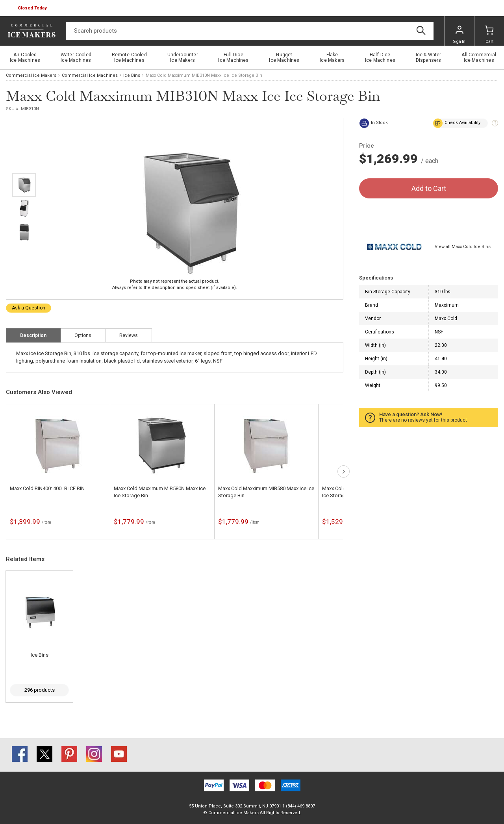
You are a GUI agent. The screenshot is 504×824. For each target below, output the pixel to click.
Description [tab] (33, 335)
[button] (33, 8)
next (24, 285)
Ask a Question (29, 308)
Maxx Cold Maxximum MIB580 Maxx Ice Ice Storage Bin (266, 492)
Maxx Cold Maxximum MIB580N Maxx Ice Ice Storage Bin (160, 492)
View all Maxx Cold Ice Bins (463, 247)
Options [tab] (83, 335)
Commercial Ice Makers (31, 75)
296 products (40, 690)
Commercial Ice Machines (90, 75)
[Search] (250, 31)
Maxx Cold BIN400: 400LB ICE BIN (47, 488)
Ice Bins (132, 75)
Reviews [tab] (129, 335)
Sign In (459, 35)
